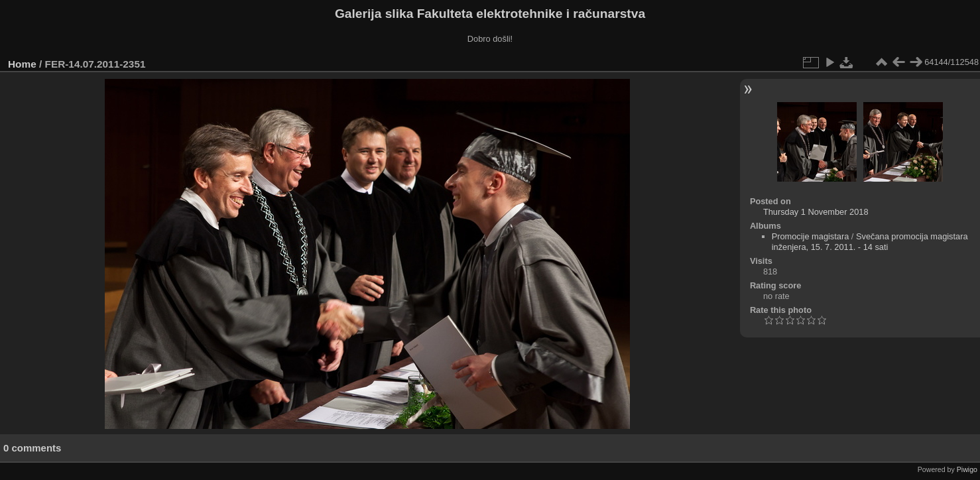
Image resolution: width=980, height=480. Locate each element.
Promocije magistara (811, 236)
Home (22, 64)
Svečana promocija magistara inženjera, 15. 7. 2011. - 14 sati (870, 242)
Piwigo (967, 469)
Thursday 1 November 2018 (816, 212)
